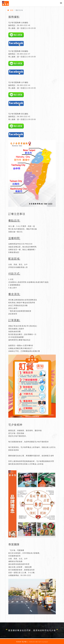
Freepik (43, 642)
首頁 (10, 10)
